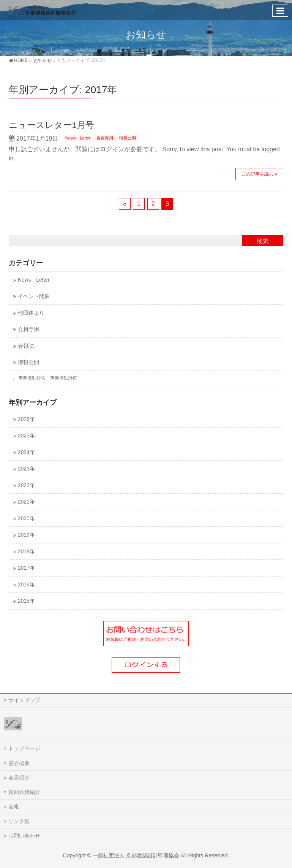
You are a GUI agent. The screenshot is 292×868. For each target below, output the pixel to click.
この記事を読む (257, 174)
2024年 (26, 452)
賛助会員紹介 (24, 792)
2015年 (26, 601)
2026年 (26, 419)
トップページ (24, 748)
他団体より (31, 313)
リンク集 (19, 821)
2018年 (26, 552)
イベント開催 (34, 296)
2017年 (26, 568)
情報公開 (128, 138)
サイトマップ (24, 700)
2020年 (26, 519)
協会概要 (19, 763)
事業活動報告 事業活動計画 (48, 378)
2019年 (26, 535)
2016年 (26, 585)
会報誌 (26, 346)
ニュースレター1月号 (51, 125)
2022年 (26, 485)
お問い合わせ (24, 836)
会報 (14, 806)
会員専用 (105, 138)
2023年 (26, 469)
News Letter (78, 138)
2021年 (26, 502)
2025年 (26, 436)
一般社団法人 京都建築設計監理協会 (136, 855)
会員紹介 (19, 778)
